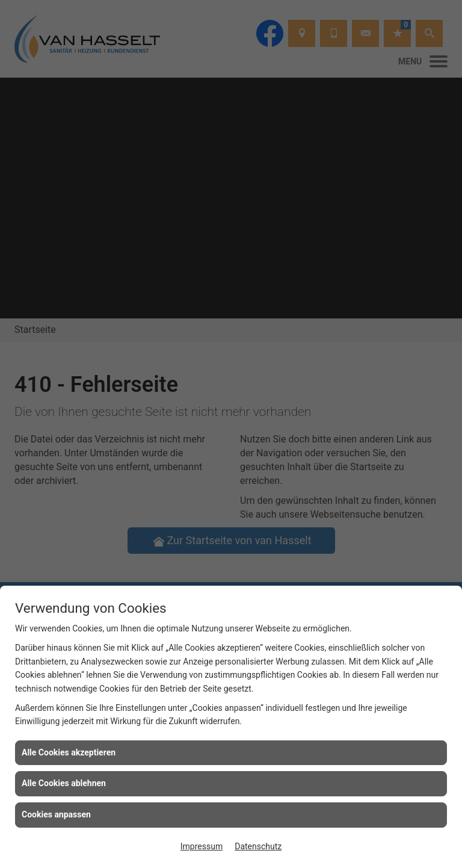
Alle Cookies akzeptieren (69, 752)
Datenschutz (258, 846)
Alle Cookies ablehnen (64, 783)
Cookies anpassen (56, 814)
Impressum (202, 846)
